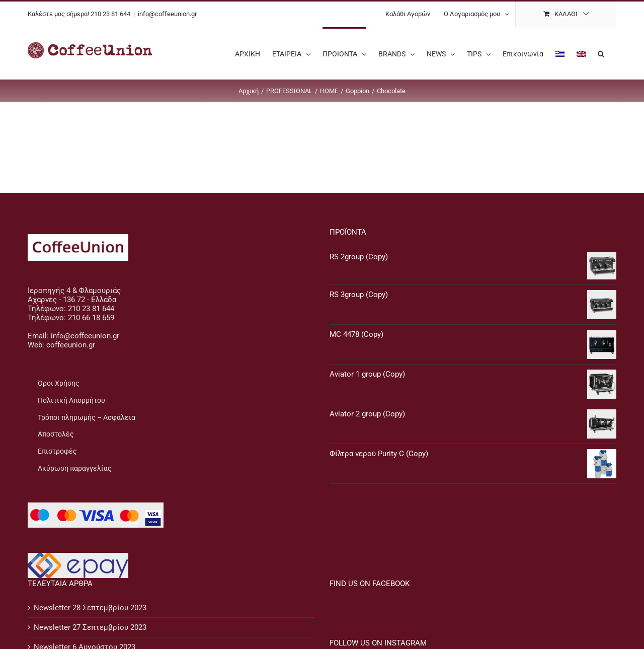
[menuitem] (560, 53)
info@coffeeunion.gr (167, 14)
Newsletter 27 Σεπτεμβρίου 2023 (90, 627)
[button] (601, 53)
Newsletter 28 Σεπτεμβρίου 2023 (90, 608)
